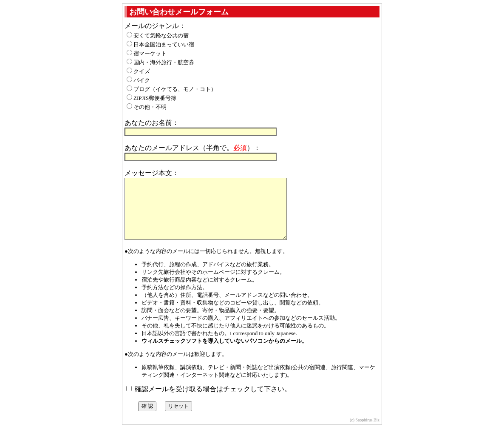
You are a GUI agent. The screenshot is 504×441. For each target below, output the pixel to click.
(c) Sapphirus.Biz (365, 433)
